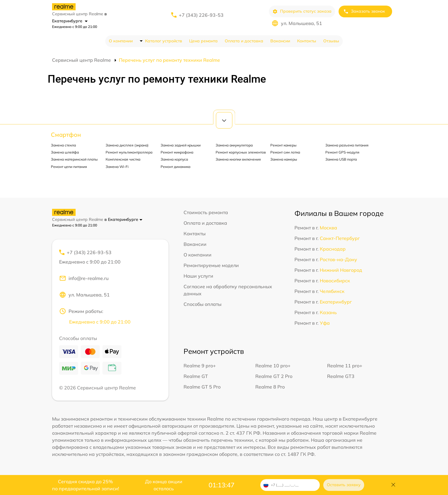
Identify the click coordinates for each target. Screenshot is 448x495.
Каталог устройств (164, 41)
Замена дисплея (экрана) (127, 145)
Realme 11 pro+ (345, 366)
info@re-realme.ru (84, 278)
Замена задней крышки (181, 145)
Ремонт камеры (283, 145)
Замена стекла (63, 145)
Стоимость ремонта (206, 212)
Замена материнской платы (74, 159)
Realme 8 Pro (270, 387)
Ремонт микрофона (177, 152)
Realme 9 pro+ (200, 366)
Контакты (307, 41)
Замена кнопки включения (238, 159)
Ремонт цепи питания (69, 167)
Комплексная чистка (123, 159)
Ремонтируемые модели (211, 265)
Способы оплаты (203, 304)
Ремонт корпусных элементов (241, 152)
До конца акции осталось (164, 485)
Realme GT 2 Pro (274, 376)
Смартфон (66, 135)
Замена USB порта (341, 159)
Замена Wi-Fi (117, 167)
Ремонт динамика (175, 167)
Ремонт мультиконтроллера (129, 152)
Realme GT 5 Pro (202, 387)
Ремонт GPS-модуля (342, 152)
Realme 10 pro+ (273, 366)
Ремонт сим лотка (285, 152)
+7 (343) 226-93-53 (201, 15)
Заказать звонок (364, 11)
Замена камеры (284, 159)
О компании (121, 41)
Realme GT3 (341, 376)
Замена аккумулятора (234, 145)
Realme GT (196, 376)
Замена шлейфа (65, 152)
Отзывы (331, 41)
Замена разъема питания (347, 145)
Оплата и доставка (244, 41)
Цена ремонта (203, 41)
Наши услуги (198, 276)
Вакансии (280, 41)
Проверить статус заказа (302, 11)
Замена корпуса (174, 159)
